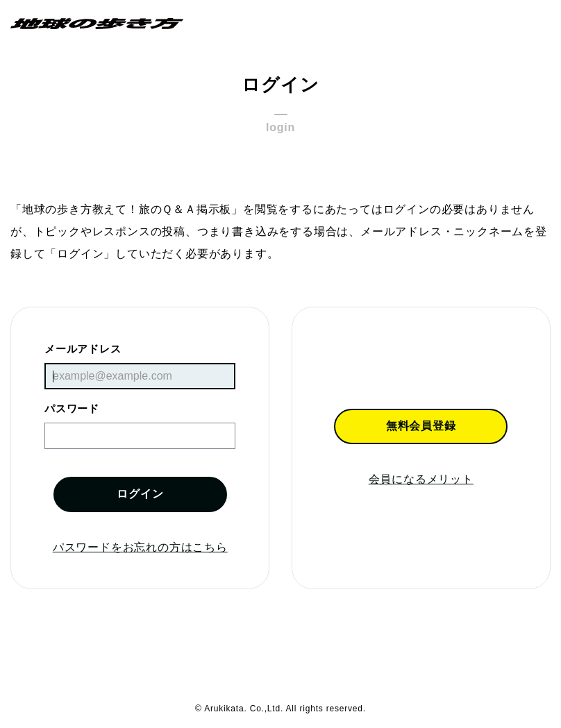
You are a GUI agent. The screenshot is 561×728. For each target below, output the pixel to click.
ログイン (140, 494)
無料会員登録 (421, 426)
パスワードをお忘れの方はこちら (140, 547)
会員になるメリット (421, 479)
